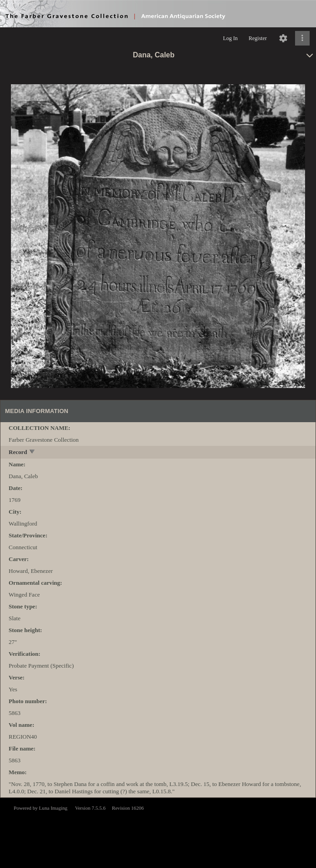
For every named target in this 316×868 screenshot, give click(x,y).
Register (258, 38)
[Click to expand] (302, 38)
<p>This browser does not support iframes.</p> (158, 832)
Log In (230, 38)
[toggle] (33, 452)
